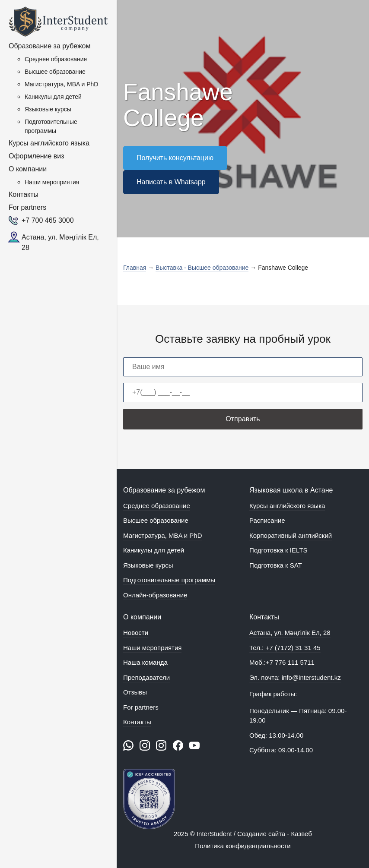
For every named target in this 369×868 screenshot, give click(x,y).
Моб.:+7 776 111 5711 (282, 662)
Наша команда (145, 662)
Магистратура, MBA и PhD (61, 84)
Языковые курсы (48, 109)
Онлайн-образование (155, 595)
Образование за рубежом (50, 46)
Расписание (267, 520)
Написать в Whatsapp (171, 182)
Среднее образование (56, 59)
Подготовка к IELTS (278, 550)
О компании (28, 169)
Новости (136, 633)
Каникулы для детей (53, 97)
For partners (27, 207)
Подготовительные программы (51, 126)
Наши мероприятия (52, 182)
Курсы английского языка (49, 143)
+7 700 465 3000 (48, 220)
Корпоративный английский (291, 535)
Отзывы (135, 692)
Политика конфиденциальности (243, 846)
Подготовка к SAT (276, 565)
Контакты (24, 194)
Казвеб (302, 834)
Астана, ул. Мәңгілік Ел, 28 (60, 242)
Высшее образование (55, 72)
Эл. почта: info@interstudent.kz (295, 677)
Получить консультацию (175, 158)
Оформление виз (37, 156)
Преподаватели (146, 677)
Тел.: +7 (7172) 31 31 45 (285, 648)
